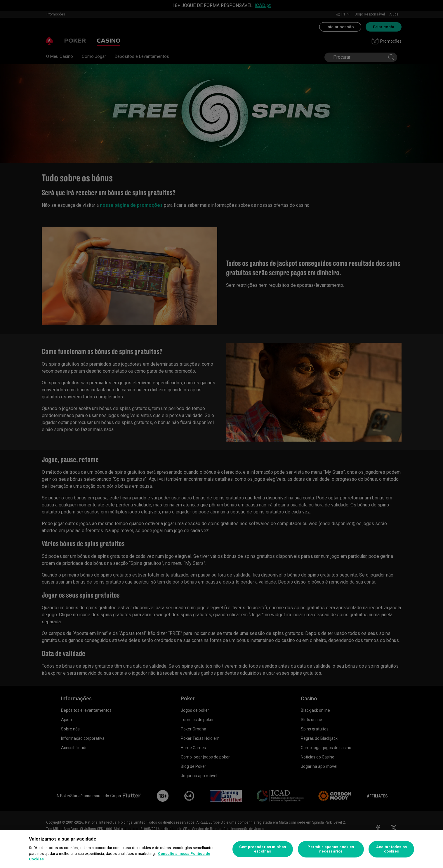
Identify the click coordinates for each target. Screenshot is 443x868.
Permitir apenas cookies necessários (331, 849)
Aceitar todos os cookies (391, 849)
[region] (221, 849)
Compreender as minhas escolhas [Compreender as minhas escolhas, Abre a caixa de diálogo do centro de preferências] (263, 849)
